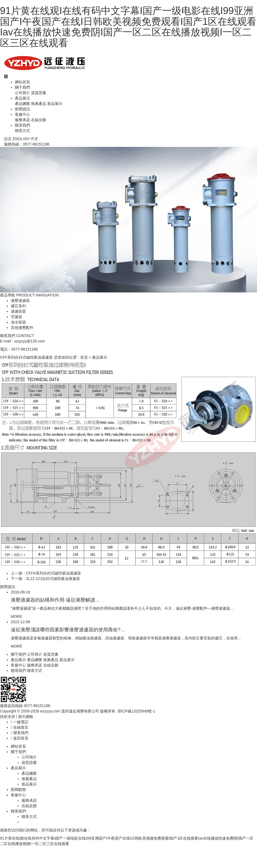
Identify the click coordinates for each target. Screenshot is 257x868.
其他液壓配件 (22, 328)
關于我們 (22, 87)
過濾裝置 (18, 311)
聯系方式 (22, 131)
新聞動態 (18, 790)
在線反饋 (39, 120)
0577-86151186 (36, 144)
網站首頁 (22, 82)
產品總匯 (22, 104)
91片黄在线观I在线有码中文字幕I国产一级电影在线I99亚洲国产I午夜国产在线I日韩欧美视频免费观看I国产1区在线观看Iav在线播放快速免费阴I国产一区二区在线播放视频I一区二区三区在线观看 (128, 27)
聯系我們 (22, 125)
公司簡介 (22, 93)
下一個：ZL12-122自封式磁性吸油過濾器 (45, 579)
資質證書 (39, 93)
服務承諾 (22, 120)
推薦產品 (39, 104)
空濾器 (16, 317)
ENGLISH (21, 139)
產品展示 (22, 98)
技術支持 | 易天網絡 (17, 717)
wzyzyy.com (50, 711)
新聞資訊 (22, 109)
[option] (128, 220)
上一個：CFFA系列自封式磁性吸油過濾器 (46, 573)
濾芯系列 (18, 306)
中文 (34, 139)
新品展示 (55, 104)
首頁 (84, 357)
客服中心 (22, 114)
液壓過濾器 (20, 301)
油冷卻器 (18, 322)
